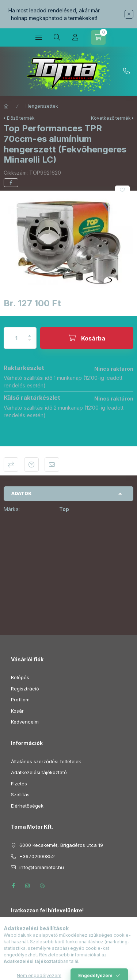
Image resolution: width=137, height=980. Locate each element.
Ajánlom (52, 465)
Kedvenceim (25, 722)
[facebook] (11, 183)
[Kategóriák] (39, 37)
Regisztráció (25, 689)
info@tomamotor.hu (42, 867)
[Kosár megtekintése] (98, 37)
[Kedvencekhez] (122, 190)
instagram (28, 886)
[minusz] (30, 343)
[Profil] (75, 37)
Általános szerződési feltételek (46, 761)
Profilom (20, 700)
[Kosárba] (87, 338)
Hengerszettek (42, 106)
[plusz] (30, 333)
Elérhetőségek (27, 806)
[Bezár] (129, 14)
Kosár (17, 711)
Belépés (20, 677)
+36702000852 (126, 71)
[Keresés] (57, 37)
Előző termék (21, 118)
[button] (68, 243)
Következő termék (111, 118)
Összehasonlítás (11, 465)
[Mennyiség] (16, 338)
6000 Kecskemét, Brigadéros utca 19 (61, 845)
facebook (13, 886)
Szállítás (20, 794)
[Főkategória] (6, 106)
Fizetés (19, 784)
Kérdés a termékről (31, 465)
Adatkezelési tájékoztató (39, 772)
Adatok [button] (22, 493)
